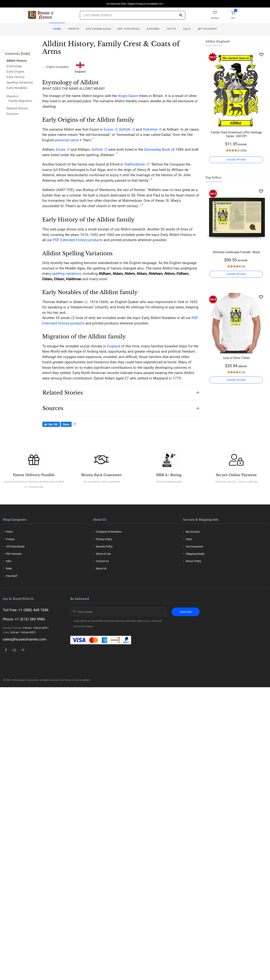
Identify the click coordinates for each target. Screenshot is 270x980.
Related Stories (17, 108)
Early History (16, 77)
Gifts (172, 29)
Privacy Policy (104, 539)
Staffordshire (135, 164)
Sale (187, 29)
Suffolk (125, 129)
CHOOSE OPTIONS (236, 160)
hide (25, 54)
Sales (9, 568)
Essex (108, 129)
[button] (121, 391)
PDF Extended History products (78, 240)
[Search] (181, 15)
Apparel (153, 29)
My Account (208, 29)
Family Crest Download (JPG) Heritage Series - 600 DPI (236, 134)
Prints (74, 29)
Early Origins (15, 72)
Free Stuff (12, 576)
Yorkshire (150, 129)
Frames (10, 539)
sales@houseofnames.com (25, 639)
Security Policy (104, 546)
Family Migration (20, 101)
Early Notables (17, 88)
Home (57, 29)
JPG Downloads (98, 29)
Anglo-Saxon (128, 96)
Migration (13, 96)
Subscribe (186, 612)
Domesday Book (157, 149)
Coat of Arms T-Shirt (236, 358)
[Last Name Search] (133, 15)
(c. (86, 302)
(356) (243, 151)
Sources (12, 114)
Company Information (109, 532)
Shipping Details (195, 554)
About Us (101, 568)
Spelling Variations (20, 82)
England (114, 346)
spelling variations (67, 274)
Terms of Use (103, 554)
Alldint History (17, 61)
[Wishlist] (261, 55)
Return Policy (193, 561)
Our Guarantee (194, 546)
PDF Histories (129, 29)
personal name (67, 140)
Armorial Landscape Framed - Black (236, 252)
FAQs (189, 539)
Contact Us (102, 561)
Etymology (14, 66)
